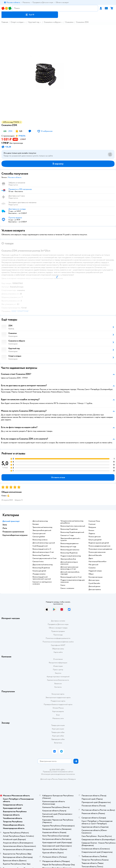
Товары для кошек (58, 725)
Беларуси (72, 779)
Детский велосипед (40, 521)
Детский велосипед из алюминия (69, 563)
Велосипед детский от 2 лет (71, 577)
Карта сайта (58, 652)
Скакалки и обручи (52, 22)
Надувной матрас (95, 571)
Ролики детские (95, 537)
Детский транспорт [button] (11, 521)
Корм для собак (58, 736)
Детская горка (94, 580)
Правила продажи (58, 631)
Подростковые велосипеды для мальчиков (73, 581)
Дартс (91, 558)
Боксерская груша (95, 577)
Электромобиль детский (42, 530)
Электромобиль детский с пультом (70, 539)
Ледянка (92, 534)
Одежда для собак (58, 739)
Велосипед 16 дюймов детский (72, 532)
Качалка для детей (39, 571)
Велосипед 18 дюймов (69, 553)
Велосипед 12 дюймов (41, 555)
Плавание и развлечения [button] (13, 532)
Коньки (91, 530)
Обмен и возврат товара (58, 628)
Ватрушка (92, 527)
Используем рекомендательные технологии (58, 774)
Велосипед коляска (40, 540)
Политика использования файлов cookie (58, 642)
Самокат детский (39, 534)
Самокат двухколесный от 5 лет (45, 558)
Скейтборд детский (40, 546)
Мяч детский (93, 565)
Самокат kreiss (38, 562)
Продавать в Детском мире (58, 624)
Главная (5, 22)
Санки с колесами (67, 588)
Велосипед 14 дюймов (69, 529)
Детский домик (94, 586)
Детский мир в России (49, 779)
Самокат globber (39, 537)
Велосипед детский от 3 (42, 549)
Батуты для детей (95, 540)
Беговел (36, 524)
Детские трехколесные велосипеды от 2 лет (69, 568)
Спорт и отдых (17, 22)
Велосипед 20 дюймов (41, 568)
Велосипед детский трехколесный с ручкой (42, 578)
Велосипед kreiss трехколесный (73, 526)
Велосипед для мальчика (70, 550)
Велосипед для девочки (69, 543)
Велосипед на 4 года (68, 547)
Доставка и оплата (58, 621)
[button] (30, 15)
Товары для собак (58, 732)
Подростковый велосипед (71, 556)
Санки (63, 585)
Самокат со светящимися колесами (42, 583)
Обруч (91, 574)
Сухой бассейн (94, 583)
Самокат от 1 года (67, 535)
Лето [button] (5, 528)
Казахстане (62, 779)
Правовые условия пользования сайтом (58, 772)
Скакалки (69, 22)
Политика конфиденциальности (58, 638)
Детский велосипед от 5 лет (43, 552)
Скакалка (92, 568)
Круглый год (34, 22)
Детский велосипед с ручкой (44, 543)
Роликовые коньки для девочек (100, 549)
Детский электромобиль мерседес (70, 573)
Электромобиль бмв (68, 559)
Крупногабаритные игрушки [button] (15, 535)
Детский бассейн (95, 555)
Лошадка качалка (39, 574)
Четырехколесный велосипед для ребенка (72, 522)
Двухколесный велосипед (43, 565)
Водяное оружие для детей (99, 543)
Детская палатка (95, 590)
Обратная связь (58, 649)
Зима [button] (5, 525)
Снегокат (92, 524)
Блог (58, 715)
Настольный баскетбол (97, 562)
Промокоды (58, 635)
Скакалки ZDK (82, 22)
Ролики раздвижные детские (99, 546)
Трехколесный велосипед (42, 527)
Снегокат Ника (94, 521)
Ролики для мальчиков (97, 552)
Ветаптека (58, 743)
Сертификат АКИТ (58, 645)
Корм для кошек (58, 729)
